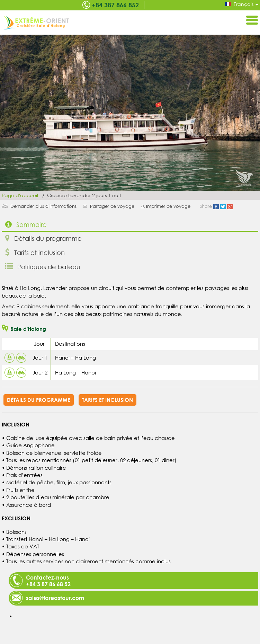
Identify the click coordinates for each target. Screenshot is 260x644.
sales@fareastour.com (55, 598)
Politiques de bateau (43, 267)
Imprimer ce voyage (168, 206)
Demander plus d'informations (43, 206)
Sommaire (26, 224)
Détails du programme (43, 238)
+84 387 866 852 (115, 5)
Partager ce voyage (112, 206)
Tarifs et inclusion (35, 252)
